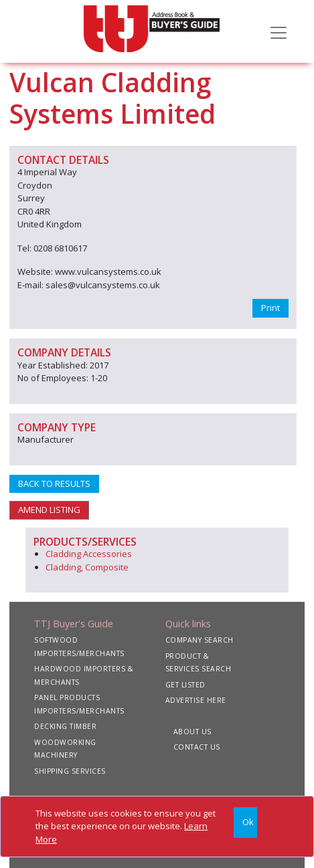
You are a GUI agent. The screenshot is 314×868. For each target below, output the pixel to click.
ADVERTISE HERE (196, 700)
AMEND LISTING (49, 510)
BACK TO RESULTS (54, 483)
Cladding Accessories (89, 554)
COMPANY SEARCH (200, 640)
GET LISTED (185, 685)
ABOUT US (192, 732)
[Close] (245, 823)
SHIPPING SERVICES (70, 771)
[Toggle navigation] (279, 31)
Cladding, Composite (87, 567)
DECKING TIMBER (65, 726)
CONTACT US (197, 747)
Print (270, 308)
